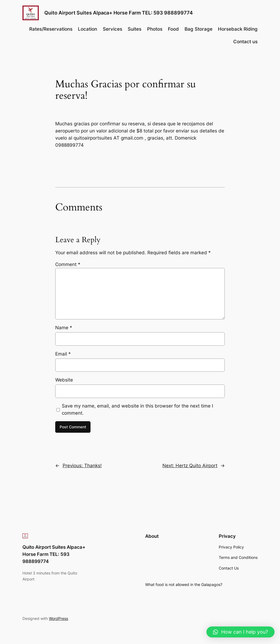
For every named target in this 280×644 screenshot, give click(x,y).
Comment (68, 264)
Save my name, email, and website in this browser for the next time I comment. (137, 409)
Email (63, 354)
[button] (240, 632)
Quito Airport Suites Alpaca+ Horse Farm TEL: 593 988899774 (119, 13)
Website (64, 380)
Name (64, 328)
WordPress (59, 618)
